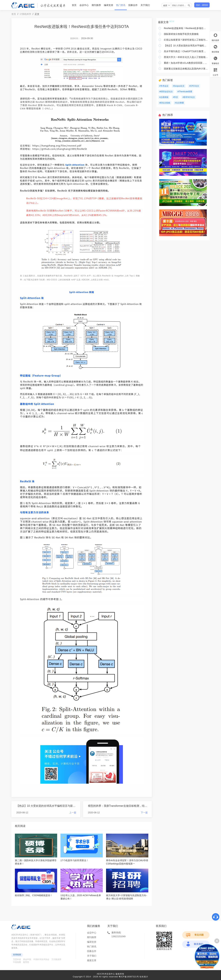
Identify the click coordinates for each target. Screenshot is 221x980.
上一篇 (73, 813)
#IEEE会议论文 (166, 92)
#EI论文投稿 (165, 103)
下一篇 (144, 813)
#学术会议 (164, 86)
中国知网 (17, 962)
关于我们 (145, 5)
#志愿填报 (164, 97)
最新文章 (92, 960)
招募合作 (133, 5)
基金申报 (27, 959)
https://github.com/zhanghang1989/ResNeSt (60, 149)
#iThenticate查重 (185, 92)
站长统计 (144, 977)
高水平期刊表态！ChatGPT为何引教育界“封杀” (186, 51)
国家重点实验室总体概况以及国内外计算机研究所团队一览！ (186, 69)
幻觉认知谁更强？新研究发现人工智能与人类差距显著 (186, 40)
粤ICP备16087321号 (129, 977)
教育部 (26, 962)
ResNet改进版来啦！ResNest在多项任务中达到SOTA (186, 28)
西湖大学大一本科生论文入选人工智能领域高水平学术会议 (186, 57)
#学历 (175, 97)
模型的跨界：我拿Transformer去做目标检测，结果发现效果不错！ (118, 806)
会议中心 (84, 5)
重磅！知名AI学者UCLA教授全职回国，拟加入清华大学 (186, 63)
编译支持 (109, 5)
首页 (74, 5)
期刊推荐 (96, 5)
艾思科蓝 (17, 959)
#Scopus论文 (179, 86)
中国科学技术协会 (41, 959)
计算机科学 (25, 14)
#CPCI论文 (194, 86)
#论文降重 (179, 103)
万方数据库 (56, 959)
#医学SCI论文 (189, 97)
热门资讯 (121, 5)
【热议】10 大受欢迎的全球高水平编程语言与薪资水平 (46, 806)
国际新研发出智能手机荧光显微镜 (181, 34)
